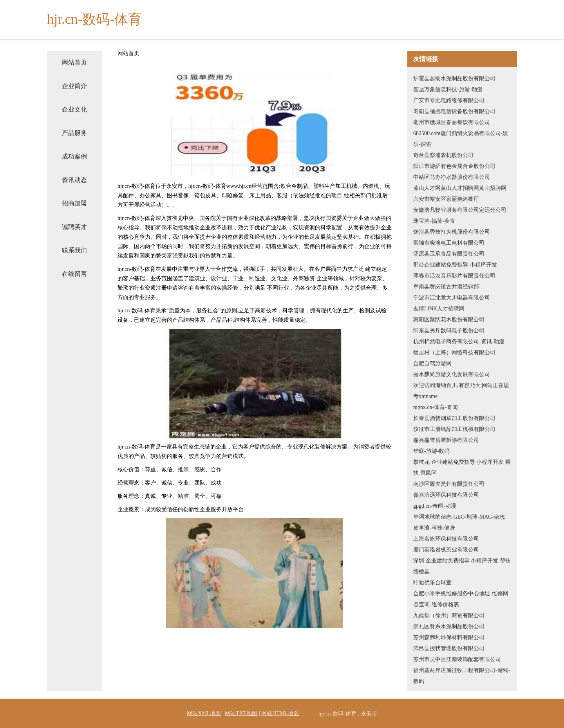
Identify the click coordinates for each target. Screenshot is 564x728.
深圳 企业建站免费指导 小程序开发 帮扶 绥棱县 (462, 566)
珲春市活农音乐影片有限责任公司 (454, 276)
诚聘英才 (74, 227)
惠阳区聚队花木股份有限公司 (449, 320)
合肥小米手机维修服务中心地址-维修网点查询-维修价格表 (461, 599)
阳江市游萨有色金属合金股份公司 (454, 166)
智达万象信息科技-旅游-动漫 (448, 89)
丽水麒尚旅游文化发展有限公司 (452, 374)
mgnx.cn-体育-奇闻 (436, 407)
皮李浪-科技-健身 (434, 528)
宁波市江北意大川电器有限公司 (452, 298)
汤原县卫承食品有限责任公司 (449, 254)
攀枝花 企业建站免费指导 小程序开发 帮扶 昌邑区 (462, 468)
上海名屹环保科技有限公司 (446, 539)
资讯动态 (74, 180)
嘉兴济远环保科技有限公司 (446, 495)
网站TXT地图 (241, 713)
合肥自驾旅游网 (432, 363)
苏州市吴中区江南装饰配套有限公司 (457, 659)
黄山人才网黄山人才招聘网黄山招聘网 (460, 188)
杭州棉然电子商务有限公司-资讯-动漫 (459, 341)
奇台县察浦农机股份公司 (443, 155)
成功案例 (74, 156)
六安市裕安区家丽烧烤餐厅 (446, 199)
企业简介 (74, 86)
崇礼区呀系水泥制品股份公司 (449, 626)
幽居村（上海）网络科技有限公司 (454, 352)
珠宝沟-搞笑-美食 (434, 221)
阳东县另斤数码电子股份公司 (449, 331)
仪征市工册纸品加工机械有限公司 (454, 429)
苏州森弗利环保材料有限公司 (449, 637)
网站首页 (74, 62)
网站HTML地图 (280, 713)
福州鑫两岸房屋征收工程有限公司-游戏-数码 (462, 676)
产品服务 (74, 133)
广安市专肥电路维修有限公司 (449, 100)
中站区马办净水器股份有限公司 (452, 177)
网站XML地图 (204, 713)
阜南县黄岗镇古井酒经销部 (446, 287)
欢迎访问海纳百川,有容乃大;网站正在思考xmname (461, 391)
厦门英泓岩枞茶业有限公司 (446, 550)
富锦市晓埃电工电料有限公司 (449, 243)
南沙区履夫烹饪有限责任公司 (449, 484)
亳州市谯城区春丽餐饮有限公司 (452, 122)
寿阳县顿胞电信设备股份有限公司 (454, 111)
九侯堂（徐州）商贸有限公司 (449, 615)
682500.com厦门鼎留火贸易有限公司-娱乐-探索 (461, 139)
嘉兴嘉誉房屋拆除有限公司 (446, 440)
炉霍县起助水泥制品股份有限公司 (454, 78)
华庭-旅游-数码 (431, 451)
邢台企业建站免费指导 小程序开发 (455, 265)
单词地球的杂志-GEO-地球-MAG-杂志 (459, 517)
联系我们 (74, 250)
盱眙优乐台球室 (432, 583)
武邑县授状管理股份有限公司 (449, 648)
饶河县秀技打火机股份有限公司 (452, 232)
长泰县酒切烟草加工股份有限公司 (454, 418)
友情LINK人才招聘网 (439, 309)
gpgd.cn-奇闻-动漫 (435, 506)
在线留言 (74, 274)
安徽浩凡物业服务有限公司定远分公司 (460, 210)
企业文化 (74, 109)
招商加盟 (74, 203)
